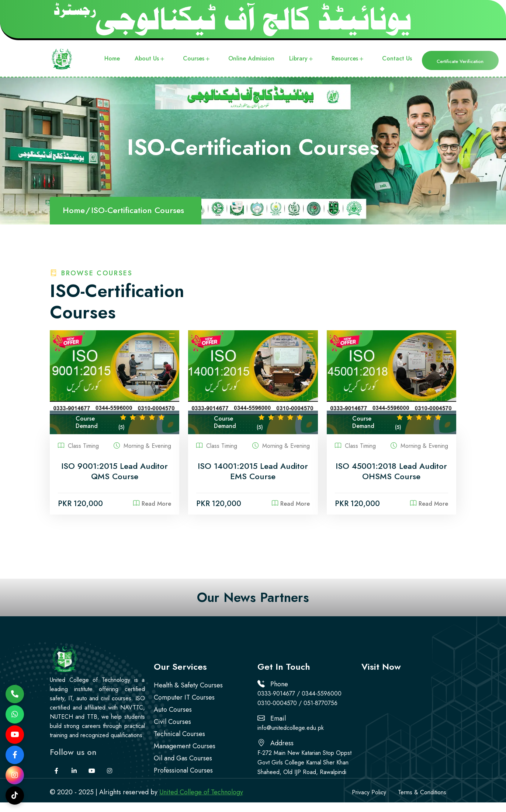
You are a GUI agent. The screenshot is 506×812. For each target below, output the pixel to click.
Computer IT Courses (184, 697)
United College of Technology (201, 792)
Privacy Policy (369, 792)
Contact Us (397, 58)
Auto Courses (173, 710)
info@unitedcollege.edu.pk (291, 728)
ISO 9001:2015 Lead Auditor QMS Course (115, 471)
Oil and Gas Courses (183, 758)
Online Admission (251, 58)
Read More (152, 503)
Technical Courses (179, 734)
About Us (150, 59)
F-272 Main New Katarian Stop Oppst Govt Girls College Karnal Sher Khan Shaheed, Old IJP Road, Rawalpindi (304, 762)
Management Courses (185, 746)
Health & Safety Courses (188, 685)
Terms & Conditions (422, 792)
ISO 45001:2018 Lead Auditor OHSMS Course (391, 471)
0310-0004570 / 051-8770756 (297, 703)
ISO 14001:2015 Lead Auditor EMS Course (253, 471)
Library (302, 59)
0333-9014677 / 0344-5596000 (299, 693)
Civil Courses (172, 722)
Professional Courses (183, 770)
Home (112, 58)
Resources (348, 59)
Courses (197, 59)
